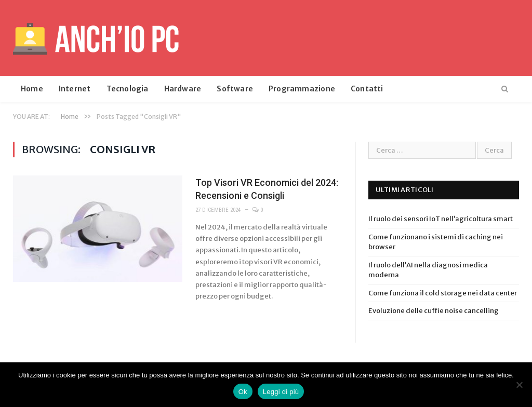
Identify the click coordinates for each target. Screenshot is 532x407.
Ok (243, 392)
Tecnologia (128, 89)
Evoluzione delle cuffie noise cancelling (434, 311)
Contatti (367, 89)
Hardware (183, 89)
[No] (519, 385)
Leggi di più (281, 392)
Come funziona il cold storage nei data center (443, 293)
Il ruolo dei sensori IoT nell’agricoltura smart (441, 219)
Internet (75, 89)
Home (32, 89)
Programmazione (302, 89)
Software (235, 89)
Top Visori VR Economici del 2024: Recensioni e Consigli (267, 189)
